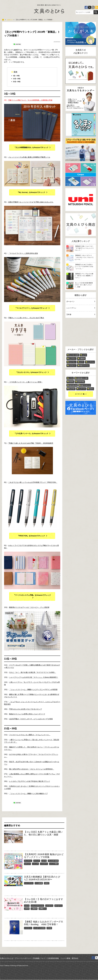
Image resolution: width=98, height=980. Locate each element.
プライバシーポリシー (23, 959)
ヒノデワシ (72, 358)
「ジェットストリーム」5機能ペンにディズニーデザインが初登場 (33, 690)
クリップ (37, 861)
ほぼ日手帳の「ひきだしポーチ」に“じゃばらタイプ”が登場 (31, 719)
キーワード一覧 (80, 394)
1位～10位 (17, 76)
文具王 (47, 883)
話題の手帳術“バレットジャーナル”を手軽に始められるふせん (31, 202)
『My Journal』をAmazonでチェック (31, 193)
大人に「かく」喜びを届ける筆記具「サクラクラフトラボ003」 (33, 673)
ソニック (35, 864)
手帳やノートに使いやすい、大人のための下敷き (26, 318)
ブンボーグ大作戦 (39, 928)
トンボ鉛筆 (39, 883)
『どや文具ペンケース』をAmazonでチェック (31, 434)
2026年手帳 (80, 382)
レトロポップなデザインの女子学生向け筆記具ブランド (30, 782)
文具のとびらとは (7, 959)
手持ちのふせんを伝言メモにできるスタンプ (25, 709)
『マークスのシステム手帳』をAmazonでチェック (32, 595)
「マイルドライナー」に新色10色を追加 (23, 254)
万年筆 (27, 909)
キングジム (28, 861)
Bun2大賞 (72, 389)
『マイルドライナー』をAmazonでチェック (31, 308)
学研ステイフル (84, 365)
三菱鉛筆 (34, 909)
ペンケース (82, 389)
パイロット (49, 906)
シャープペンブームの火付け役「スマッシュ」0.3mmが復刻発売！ (34, 678)
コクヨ (44, 861)
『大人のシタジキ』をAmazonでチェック (31, 373)
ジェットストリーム (37, 906)
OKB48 (71, 382)
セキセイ (27, 864)
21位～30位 (17, 82)
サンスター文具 (53, 861)
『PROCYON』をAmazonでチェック (31, 536)
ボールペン (58, 906)
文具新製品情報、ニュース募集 (59, 959)
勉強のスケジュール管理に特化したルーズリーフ (27, 714)
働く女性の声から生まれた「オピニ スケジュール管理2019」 (32, 769)
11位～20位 (17, 79)
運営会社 (75, 959)
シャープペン (29, 883)
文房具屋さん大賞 (82, 378)
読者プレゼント (85, 385)
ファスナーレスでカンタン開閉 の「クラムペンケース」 (30, 735)
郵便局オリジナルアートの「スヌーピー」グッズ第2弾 (29, 608)
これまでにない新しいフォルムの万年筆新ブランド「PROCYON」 (33, 483)
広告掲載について (39, 959)
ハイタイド (44, 864)
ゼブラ (81, 362)
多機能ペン (43, 909)
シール (71, 378)
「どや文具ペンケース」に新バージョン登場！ (25, 382)
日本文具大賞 (73, 385)
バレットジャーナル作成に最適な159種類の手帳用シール (29, 157)
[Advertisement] (81, 333)
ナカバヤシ (72, 362)
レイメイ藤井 (54, 864)
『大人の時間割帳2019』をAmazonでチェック (31, 148)
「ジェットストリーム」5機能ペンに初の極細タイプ (28, 794)
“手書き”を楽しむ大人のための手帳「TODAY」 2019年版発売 (31, 443)
